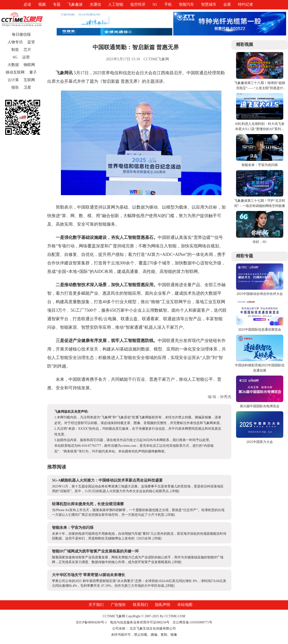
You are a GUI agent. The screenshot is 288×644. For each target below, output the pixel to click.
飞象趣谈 (75, 4)
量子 (33, 72)
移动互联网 (15, 72)
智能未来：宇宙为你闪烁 (73, 528)
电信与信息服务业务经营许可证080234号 (140, 622)
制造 (15, 50)
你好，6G (260, 242)
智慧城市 (209, 4)
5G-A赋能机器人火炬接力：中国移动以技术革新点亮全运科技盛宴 (107, 480)
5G (155, 4)
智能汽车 (186, 4)
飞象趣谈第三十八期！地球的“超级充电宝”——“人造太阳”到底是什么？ (260, 88)
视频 (42, 4)
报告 (15, 87)
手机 (168, 4)
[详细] (175, 491)
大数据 (13, 65)
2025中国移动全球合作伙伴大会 (260, 294)
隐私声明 (163, 605)
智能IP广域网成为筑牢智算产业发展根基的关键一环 (95, 551)
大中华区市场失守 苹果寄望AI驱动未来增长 (89, 575)
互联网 (29, 80)
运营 (26, 57)
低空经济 (138, 4)
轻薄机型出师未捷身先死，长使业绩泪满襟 (88, 504)
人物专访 (15, 42)
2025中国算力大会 (260, 442)
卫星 (27, 87)
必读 (27, 4)
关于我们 (96, 605)
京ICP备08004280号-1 (91, 622)
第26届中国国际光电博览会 (260, 406)
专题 (57, 4)
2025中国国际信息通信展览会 (260, 330)
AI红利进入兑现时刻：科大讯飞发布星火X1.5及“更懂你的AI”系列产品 (260, 129)
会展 (227, 4)
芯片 (27, 50)
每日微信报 (21, 34)
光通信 (95, 4)
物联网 (29, 65)
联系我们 (140, 605)
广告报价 (118, 605)
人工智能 (116, 4)
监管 (31, 42)
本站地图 (185, 605)
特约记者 (246, 4)
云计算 (13, 80)
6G (15, 57)
